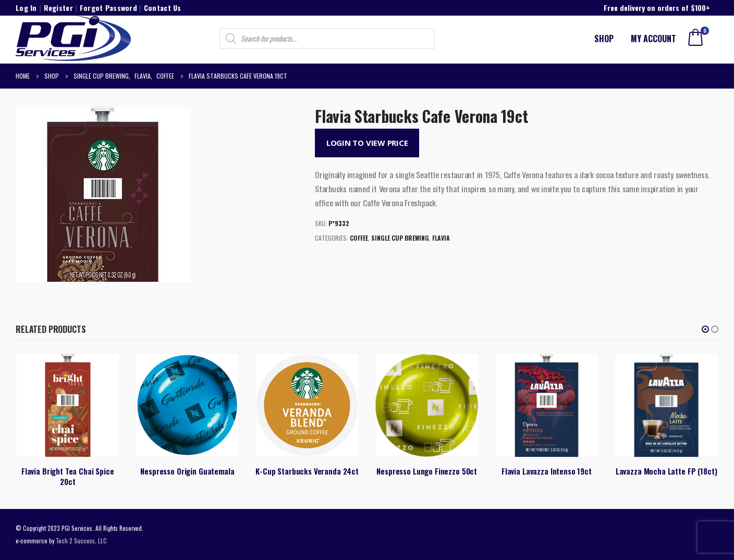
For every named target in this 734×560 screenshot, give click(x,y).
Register (58, 8)
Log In (26, 8)
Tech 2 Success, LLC (81, 540)
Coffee (359, 238)
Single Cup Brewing (400, 238)
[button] (705, 329)
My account (653, 39)
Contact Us (163, 8)
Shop (604, 39)
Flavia (441, 238)
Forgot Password (108, 8)
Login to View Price (367, 143)
